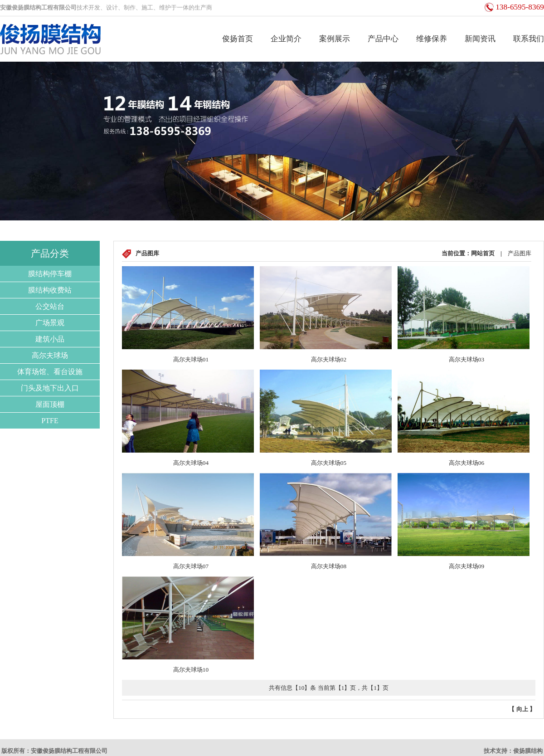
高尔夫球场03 (466, 359)
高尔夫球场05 (329, 463)
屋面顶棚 (50, 404)
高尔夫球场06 (466, 463)
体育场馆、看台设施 (50, 372)
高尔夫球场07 (191, 566)
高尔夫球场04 (191, 463)
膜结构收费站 (50, 290)
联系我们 (529, 39)
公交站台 (50, 306)
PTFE (50, 421)
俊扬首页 (238, 39)
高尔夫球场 (50, 355)
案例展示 (335, 39)
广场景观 (50, 323)
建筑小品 (50, 339)
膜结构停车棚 (50, 274)
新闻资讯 (480, 39)
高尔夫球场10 (191, 670)
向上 (522, 709)
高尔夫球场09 (466, 566)
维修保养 (432, 39)
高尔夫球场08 (329, 566)
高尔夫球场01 (191, 359)
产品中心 (383, 39)
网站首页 (483, 253)
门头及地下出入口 (50, 388)
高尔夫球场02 (329, 359)
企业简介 (286, 39)
